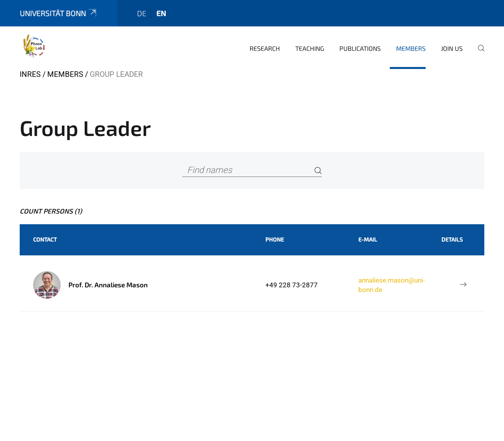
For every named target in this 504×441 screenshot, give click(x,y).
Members (411, 48)
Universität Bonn (59, 13)
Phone (275, 239)
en (161, 13)
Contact (45, 239)
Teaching (310, 48)
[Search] (318, 170)
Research (265, 48)
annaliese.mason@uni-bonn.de (392, 285)
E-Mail (368, 239)
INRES (30, 74)
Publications (360, 48)
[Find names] (252, 170)
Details (452, 239)
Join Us (452, 48)
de (142, 13)
